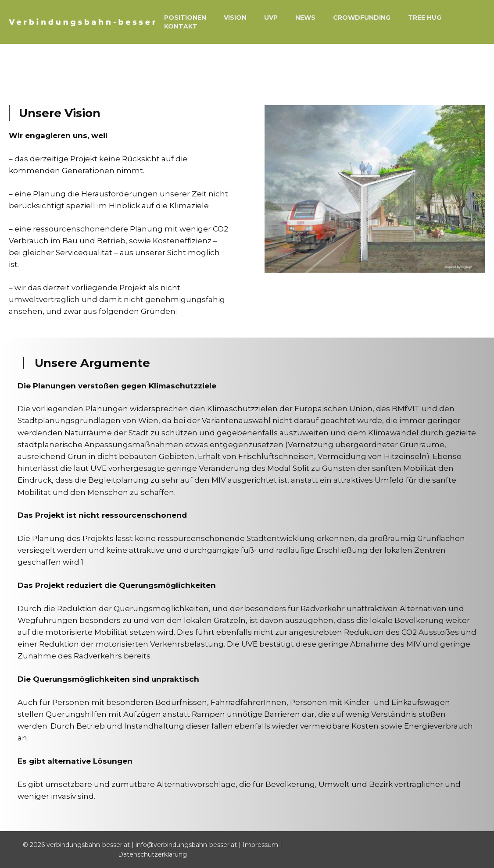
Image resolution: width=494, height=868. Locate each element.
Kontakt (181, 26)
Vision (235, 18)
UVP (271, 18)
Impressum (261, 845)
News (305, 18)
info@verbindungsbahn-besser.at (187, 845)
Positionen (185, 18)
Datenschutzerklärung (152, 854)
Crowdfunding (362, 18)
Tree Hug (425, 18)
